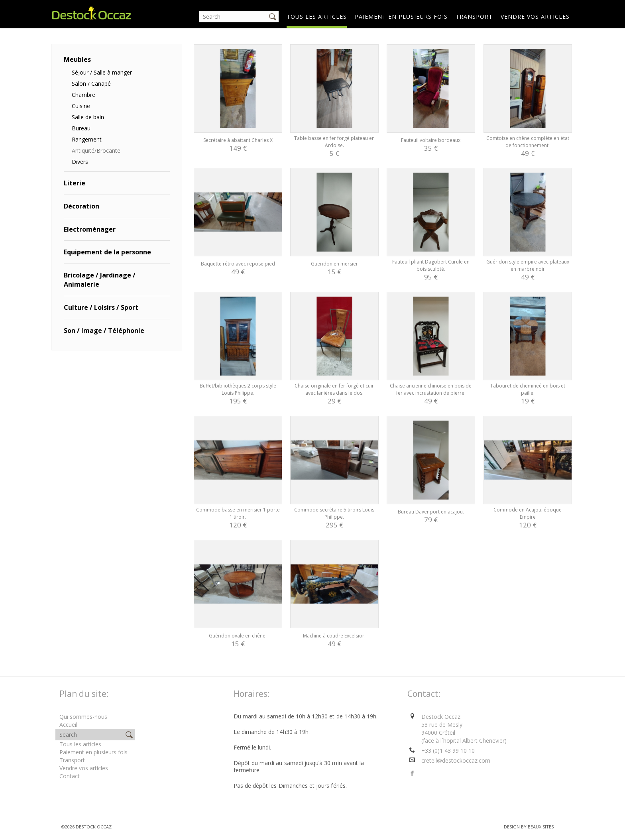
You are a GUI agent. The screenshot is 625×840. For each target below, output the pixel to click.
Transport (474, 17)
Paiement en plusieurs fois (401, 17)
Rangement (87, 139)
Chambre (84, 95)
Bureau (81, 128)
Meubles (77, 59)
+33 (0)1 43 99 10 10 (448, 750)
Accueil (68, 725)
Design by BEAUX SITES (529, 827)
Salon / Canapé (91, 84)
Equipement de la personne (107, 252)
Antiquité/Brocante (96, 150)
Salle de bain (88, 117)
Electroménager (90, 229)
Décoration (82, 206)
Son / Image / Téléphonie (104, 330)
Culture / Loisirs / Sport (101, 307)
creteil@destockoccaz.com (456, 760)
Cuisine (81, 106)
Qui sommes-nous (83, 717)
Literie (75, 183)
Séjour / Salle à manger (102, 72)
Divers (80, 162)
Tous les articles (317, 17)
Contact (70, 776)
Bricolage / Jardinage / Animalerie (100, 280)
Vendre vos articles (535, 17)
